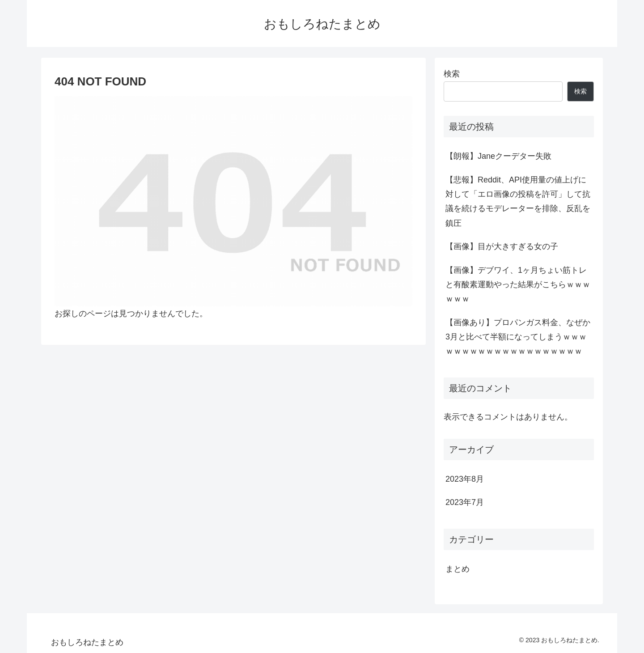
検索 (452, 74)
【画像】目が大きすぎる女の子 (502, 246)
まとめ (458, 569)
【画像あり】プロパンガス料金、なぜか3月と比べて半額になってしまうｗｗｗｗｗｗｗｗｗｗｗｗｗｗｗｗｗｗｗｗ (518, 337)
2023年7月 (465, 502)
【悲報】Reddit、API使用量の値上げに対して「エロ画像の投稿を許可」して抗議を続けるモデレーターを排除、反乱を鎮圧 (518, 201)
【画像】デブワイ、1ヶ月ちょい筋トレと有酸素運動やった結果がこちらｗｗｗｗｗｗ (518, 285)
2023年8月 (465, 479)
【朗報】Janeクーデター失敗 (498, 156)
